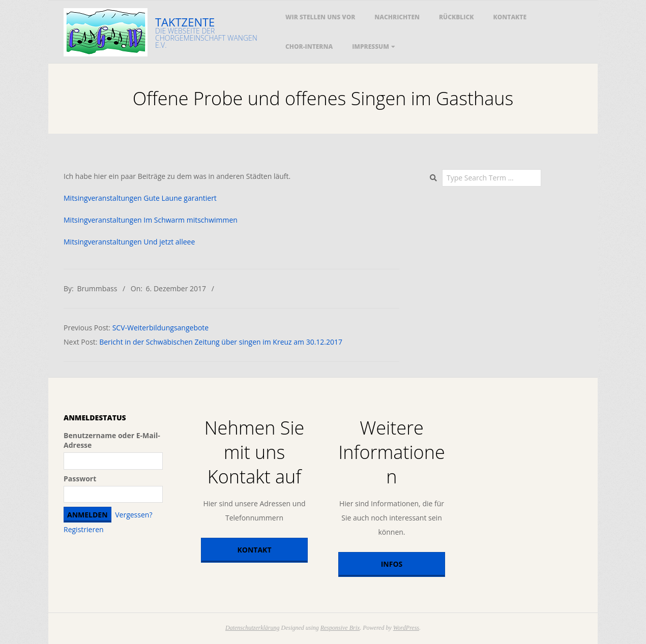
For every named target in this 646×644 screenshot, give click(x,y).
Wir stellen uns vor (320, 17)
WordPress (406, 628)
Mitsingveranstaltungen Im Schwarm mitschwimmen (151, 220)
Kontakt (255, 550)
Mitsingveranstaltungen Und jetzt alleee (129, 242)
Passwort (80, 479)
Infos (392, 564)
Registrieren (84, 529)
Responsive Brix (340, 628)
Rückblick (457, 17)
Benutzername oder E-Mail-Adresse (112, 440)
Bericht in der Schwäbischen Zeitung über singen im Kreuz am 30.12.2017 (221, 342)
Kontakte (510, 17)
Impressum (371, 47)
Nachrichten (397, 17)
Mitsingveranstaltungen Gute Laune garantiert (140, 198)
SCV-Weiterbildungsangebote (161, 328)
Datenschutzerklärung (253, 628)
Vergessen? (134, 515)
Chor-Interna (309, 47)
